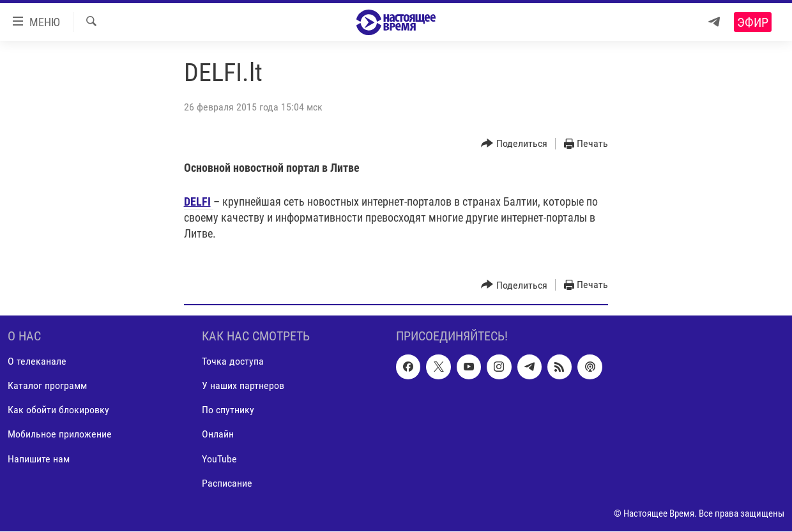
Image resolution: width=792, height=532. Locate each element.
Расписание (227, 483)
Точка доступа (233, 362)
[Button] (514, 144)
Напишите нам (39, 459)
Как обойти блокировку (58, 410)
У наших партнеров (243, 386)
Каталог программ (47, 386)
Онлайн (218, 435)
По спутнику (228, 410)
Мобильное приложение (60, 435)
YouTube (219, 459)
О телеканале (37, 362)
